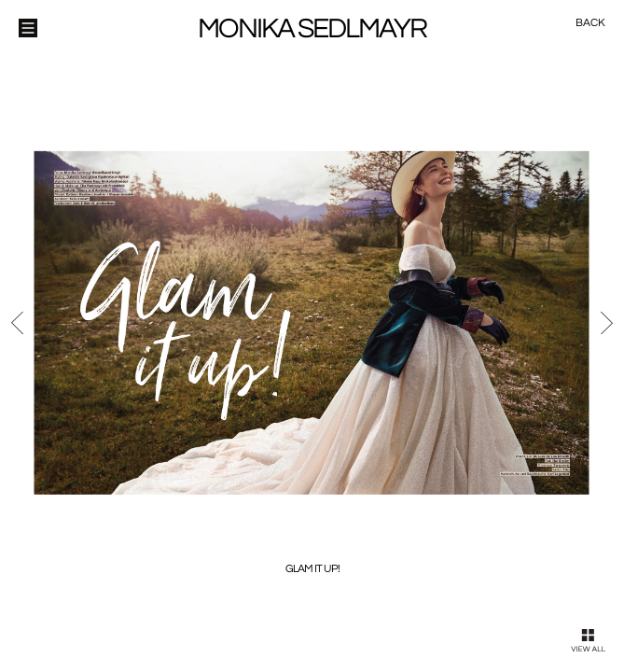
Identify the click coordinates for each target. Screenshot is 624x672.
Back (590, 23)
